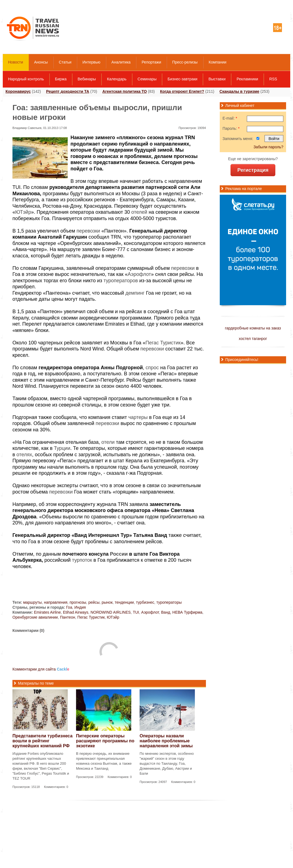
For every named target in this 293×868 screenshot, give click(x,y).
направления (56, 602)
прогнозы (78, 602)
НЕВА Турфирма (187, 612)
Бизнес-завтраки (182, 79)
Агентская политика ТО (125, 91)
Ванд (166, 612)
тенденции (124, 602)
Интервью (91, 62)
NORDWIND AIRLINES (110, 612)
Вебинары (87, 79)
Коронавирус (18, 91)
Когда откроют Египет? (182, 91)
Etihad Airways (76, 612)
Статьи (65, 62)
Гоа (69, 607)
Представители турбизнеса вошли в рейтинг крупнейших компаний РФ (42, 741)
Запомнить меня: (238, 139)
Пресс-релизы (185, 62)
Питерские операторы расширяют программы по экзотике (105, 741)
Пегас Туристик (163, 343)
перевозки (88, 231)
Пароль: (231, 128)
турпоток (82, 560)
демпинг (135, 293)
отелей (139, 212)
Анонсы (41, 62)
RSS (273, 79)
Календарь (117, 79)
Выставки (217, 79)
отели (108, 442)
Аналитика (121, 62)
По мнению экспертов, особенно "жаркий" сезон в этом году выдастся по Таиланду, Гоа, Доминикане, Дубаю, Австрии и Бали (167, 763)
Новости (15, 62)
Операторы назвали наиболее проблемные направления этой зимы (166, 741)
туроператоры (169, 602)
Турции (62, 448)
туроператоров (121, 281)
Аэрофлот (139, 274)
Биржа (61, 79)
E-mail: (230, 118)
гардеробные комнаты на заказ (253, 328)
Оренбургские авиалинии (35, 617)
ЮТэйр (23, 212)
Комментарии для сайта (41, 669)
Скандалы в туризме (239, 91)
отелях (24, 455)
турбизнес (145, 602)
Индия (80, 607)
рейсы (94, 602)
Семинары (147, 79)
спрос (152, 368)
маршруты (33, 602)
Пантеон (68, 617)
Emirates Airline (47, 612)
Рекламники (247, 79)
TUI (136, 612)
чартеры (138, 417)
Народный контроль (26, 79)
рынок (107, 602)
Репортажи (151, 62)
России (119, 554)
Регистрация (253, 170)
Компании (218, 62)
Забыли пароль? (268, 147)
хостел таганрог (253, 339)
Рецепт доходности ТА (68, 91)
